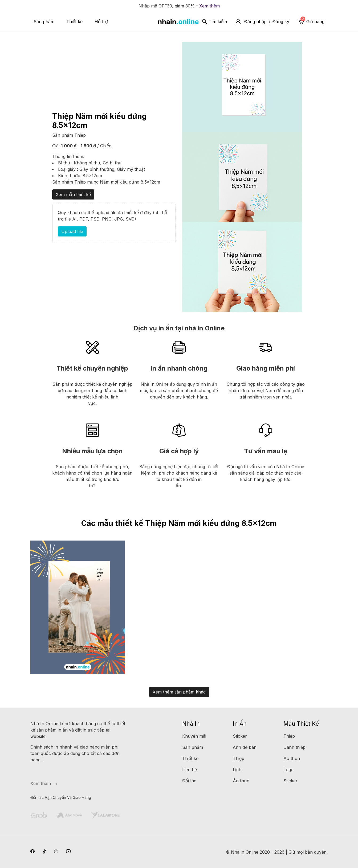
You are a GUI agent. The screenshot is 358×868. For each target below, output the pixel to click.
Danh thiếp (294, 747)
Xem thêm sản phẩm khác (179, 692)
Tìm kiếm (214, 22)
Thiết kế (74, 22)
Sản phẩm (44, 22)
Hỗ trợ (101, 22)
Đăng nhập (255, 22)
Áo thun (241, 781)
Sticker (240, 736)
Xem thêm (209, 6)
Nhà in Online (245, 852)
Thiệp (80, 135)
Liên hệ (190, 770)
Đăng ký (281, 22)
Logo (288, 770)
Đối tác (189, 781)
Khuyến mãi (194, 736)
